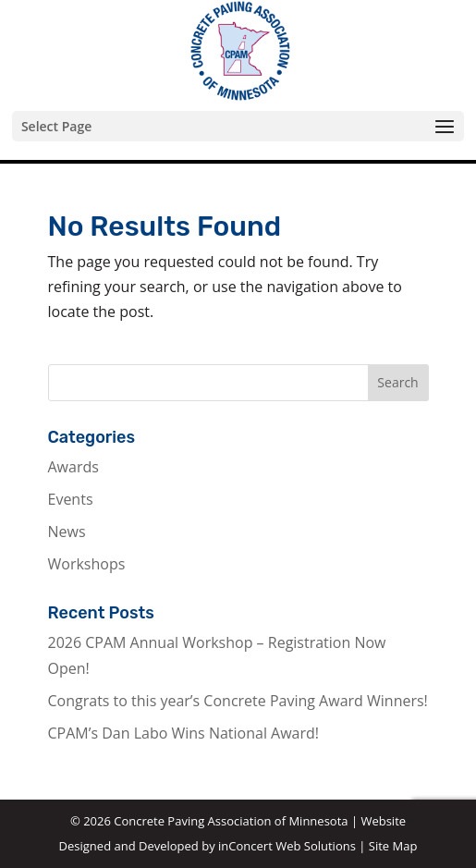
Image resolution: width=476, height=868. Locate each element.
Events (71, 499)
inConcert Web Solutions (287, 846)
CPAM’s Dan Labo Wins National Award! (184, 733)
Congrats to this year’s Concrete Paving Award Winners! (238, 701)
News (67, 532)
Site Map (393, 846)
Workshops (87, 564)
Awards (73, 467)
